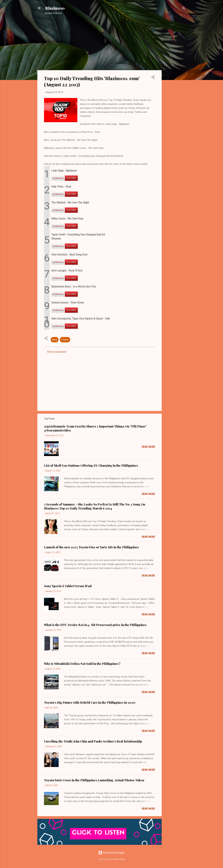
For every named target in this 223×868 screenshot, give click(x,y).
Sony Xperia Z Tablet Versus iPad (68, 586)
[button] (153, 78)
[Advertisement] (175, 71)
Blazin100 (55, 8)
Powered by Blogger (112, 853)
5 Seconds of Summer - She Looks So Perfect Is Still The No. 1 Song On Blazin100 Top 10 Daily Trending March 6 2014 (95, 506)
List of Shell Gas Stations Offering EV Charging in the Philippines (91, 465)
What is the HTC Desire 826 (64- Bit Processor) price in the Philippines (95, 625)
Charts (65, 340)
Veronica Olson (119, 859)
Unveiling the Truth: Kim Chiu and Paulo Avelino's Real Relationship (93, 741)
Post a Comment (57, 352)
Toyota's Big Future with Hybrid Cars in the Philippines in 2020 (90, 702)
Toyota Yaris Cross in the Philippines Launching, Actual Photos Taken (94, 780)
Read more (148, 447)
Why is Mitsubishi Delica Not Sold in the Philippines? (82, 664)
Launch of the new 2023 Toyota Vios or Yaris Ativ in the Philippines (91, 547)
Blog (55, 340)
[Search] (184, 9)
